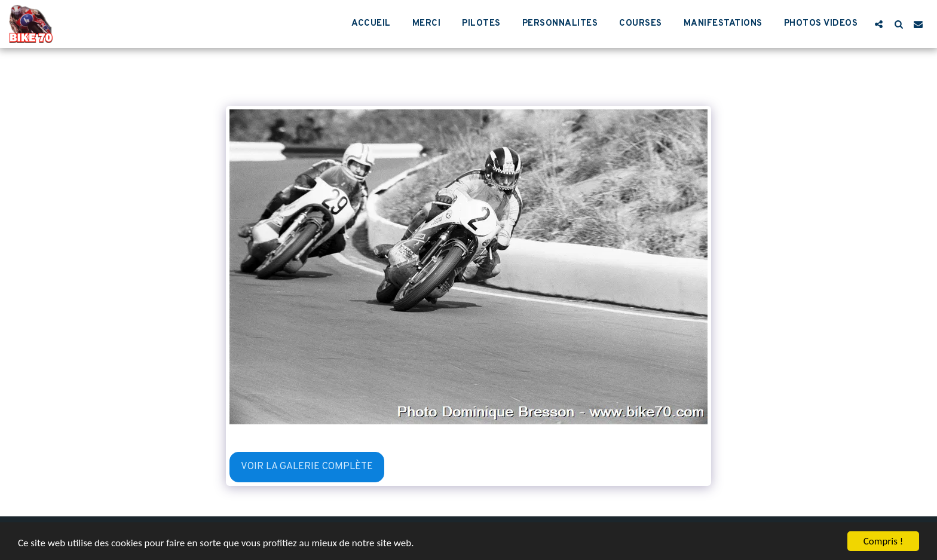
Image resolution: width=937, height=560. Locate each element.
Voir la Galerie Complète (307, 466)
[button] (879, 24)
